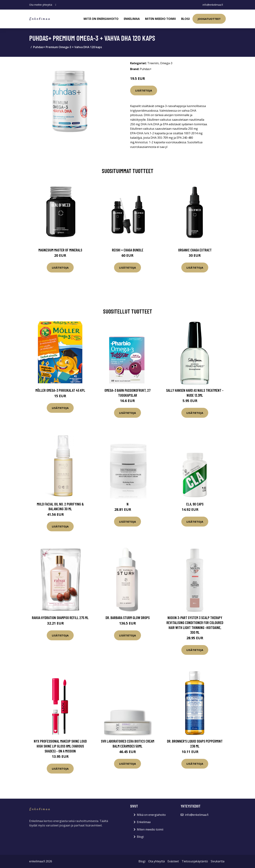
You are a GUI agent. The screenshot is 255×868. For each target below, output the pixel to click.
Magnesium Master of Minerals (60, 250)
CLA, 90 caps (195, 504)
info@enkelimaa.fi (213, 5)
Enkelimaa (132, 19)
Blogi (185, 19)
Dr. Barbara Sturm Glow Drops (128, 618)
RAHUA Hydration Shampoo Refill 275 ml (60, 618)
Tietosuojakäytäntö (195, 861)
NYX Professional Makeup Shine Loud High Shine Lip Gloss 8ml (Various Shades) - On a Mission (60, 746)
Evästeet (173, 861)
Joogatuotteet (209, 19)
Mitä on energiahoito (101, 19)
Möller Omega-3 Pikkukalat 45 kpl (60, 390)
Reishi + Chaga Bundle (128, 250)
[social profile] (56, 5)
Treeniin (153, 63)
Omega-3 (166, 63)
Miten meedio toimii (160, 19)
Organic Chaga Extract (195, 250)
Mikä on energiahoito (151, 815)
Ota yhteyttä (156, 861)
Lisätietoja (144, 90)
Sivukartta (218, 861)
